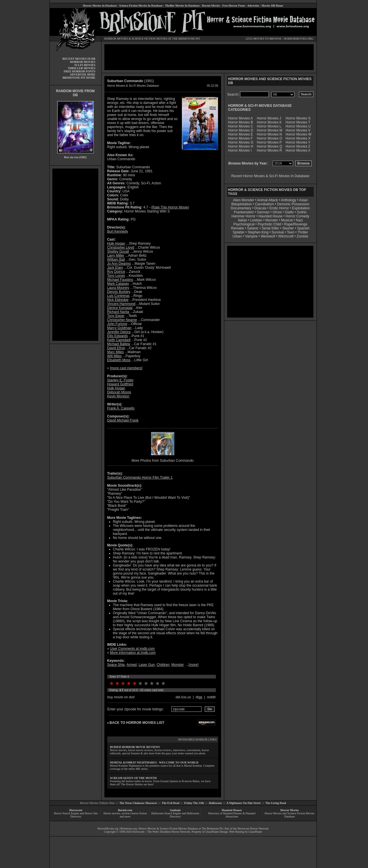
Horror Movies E (240, 134)
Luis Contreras (118, 296)
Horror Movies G (241, 142)
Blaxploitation (242, 204)
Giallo (289, 212)
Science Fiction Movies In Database (141, 6)
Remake (238, 228)
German (263, 212)
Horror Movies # (298, 150)
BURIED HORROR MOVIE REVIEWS (135, 747)
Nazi (299, 220)
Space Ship (116, 665)
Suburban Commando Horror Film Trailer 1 (140, 478)
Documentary (241, 208)
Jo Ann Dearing (119, 264)
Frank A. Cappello (121, 408)
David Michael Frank (123, 420)
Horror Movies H (240, 146)
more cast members (126, 368)
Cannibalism (264, 204)
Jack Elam (115, 268)
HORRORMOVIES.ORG (299, 39)
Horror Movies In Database (100, 6)
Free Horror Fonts (234, 6)
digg (199, 697)
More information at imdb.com (133, 653)
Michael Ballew (119, 344)
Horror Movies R (269, 150)
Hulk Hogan (116, 243)
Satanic (253, 228)
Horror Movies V (298, 130)
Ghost (277, 212)
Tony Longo (116, 276)
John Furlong (117, 324)
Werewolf (268, 236)
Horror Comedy (298, 216)
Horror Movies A (240, 118)
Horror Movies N (269, 134)
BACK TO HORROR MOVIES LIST (137, 723)
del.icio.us (183, 697)
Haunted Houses (232, 810)
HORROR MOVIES (116, 39)
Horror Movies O (269, 138)
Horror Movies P (269, 142)
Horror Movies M (270, 130)
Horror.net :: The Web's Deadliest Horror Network (161, 832)
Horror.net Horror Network (253, 829)
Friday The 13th (194, 803)
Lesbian (257, 220)
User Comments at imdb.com (132, 649)
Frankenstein (244, 212)
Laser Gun (147, 665)
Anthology (289, 200)
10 (163, 683)
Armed (132, 665)
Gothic (302, 212)
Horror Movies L (269, 126)
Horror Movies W (298, 134)
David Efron (116, 348)
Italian (242, 220)
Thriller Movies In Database (182, 6)
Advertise (253, 6)
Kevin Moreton (118, 396)
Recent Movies (211, 6)
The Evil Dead (171, 803)
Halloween (215, 803)
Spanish (303, 228)
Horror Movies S (298, 118)
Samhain (175, 810)
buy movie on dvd (121, 697)
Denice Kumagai (120, 308)
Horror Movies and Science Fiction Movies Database (290, 815)
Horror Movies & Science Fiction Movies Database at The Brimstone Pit (181, 829)
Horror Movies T (298, 122)
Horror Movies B (240, 122)
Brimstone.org (129, 829)
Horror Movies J (269, 118)
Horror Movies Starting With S (147, 211)
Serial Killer (270, 228)
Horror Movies (290, 810)
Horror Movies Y (298, 142)
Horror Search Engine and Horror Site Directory (76, 815)
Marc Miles (116, 352)
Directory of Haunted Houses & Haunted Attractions (232, 815)
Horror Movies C (240, 126)
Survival (278, 232)
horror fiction (139, 813)
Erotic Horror (279, 208)
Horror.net (76, 810)
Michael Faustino (120, 280)
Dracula (260, 208)
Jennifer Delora (119, 332)
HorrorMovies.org (108, 829)
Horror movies (112, 813)
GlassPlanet (255, 832)
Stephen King (258, 232)
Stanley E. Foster (120, 380)
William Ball (116, 260)
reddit (211, 697)
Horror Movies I (240, 150)
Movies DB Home (272, 6)
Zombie (302, 236)
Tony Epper (116, 316)
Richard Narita (118, 312)
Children (163, 665)
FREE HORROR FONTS (79, 71)
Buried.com (125, 810)
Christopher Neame (122, 320)
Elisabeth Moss (119, 360)
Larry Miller (116, 256)
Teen (291, 232)
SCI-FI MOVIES (85, 65)
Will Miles (115, 356)
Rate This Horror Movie (170, 207)
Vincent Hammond (121, 304)
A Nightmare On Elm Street (243, 803)
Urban (237, 236)
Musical (287, 220)
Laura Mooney (118, 288)
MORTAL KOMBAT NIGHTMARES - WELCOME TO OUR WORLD (154, 762)
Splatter (238, 232)
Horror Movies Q (269, 146)
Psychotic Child (269, 224)
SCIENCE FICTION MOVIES (149, 39)
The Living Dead (276, 803)
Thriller (303, 232)
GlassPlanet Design (216, 832)
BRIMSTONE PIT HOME (79, 78)
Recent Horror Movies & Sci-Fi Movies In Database (270, 176)
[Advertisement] (75, 255)
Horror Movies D (240, 130)
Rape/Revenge (296, 224)
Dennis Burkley (119, 292)
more (193, 665)
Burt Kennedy (118, 231)
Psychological (244, 224)
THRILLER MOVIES (82, 68)
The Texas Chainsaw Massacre (138, 803)
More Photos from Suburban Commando (162, 461)
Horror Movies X (298, 138)
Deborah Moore (119, 392)
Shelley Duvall (118, 252)
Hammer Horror (243, 216)
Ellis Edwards (118, 336)
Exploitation (301, 208)
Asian (303, 200)
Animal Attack (268, 200)
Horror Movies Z (298, 146)
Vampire (251, 236)
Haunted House (270, 216)
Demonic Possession (293, 204)
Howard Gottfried (120, 384)
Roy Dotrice (116, 272)
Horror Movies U (298, 126)
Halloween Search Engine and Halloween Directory (175, 815)
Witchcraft (286, 236)
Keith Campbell (119, 340)
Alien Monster (243, 200)
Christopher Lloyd (121, 248)
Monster (178, 665)
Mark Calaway (118, 284)
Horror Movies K (269, 122)
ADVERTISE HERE (83, 75)
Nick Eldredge (118, 300)
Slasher (288, 228)
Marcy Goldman (119, 328)
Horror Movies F (240, 138)
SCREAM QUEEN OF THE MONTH (133, 778)
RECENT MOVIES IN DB (79, 59)
